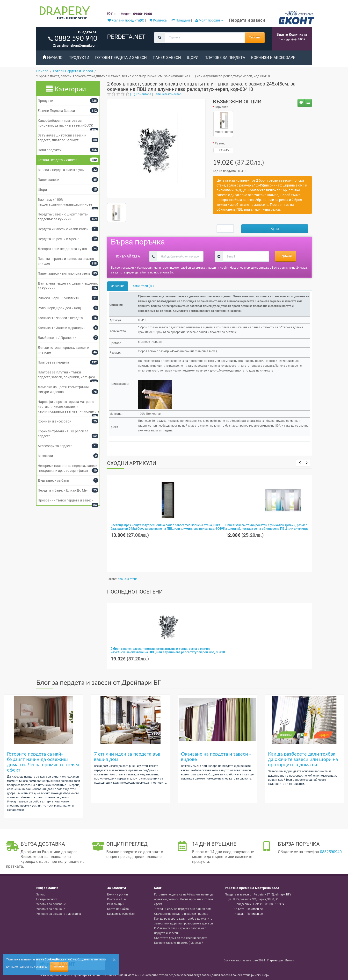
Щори (193, 58)
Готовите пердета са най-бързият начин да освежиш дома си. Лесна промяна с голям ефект (43, 762)
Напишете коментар (167, 94)
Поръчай (286, 256)
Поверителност (47, 899)
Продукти (79, 58)
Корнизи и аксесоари (273, 58)
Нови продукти (50, 150)
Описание (118, 286)
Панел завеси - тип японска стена (64, 273)
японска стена (128, 579)
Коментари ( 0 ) (143, 286)
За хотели (45, 456)
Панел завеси (167, 58)
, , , (253, 899)
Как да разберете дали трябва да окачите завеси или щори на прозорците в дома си (303, 759)
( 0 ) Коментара (141, 94)
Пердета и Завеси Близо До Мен (63, 490)
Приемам (59, 967)
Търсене (255, 37)
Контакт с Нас (117, 899)
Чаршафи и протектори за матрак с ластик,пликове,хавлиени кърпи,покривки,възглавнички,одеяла (69, 407)
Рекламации (116, 904)
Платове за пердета (225, 58)
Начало (52, 58)
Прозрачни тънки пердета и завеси (66, 500)
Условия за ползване (51, 904)
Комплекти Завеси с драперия (62, 328)
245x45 (223, 150)
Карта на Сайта (118, 909)
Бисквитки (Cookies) (121, 914)
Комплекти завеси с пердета (60, 318)
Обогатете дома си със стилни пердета (181, 938)
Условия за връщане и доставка (59, 914)
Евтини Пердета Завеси (56, 111)
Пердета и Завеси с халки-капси (63, 229)
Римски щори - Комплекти (58, 298)
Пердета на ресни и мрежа (59, 239)
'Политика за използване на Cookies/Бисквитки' (39, 959)
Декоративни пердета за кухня (62, 249)
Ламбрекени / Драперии (57, 338)
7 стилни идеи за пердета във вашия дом (127, 756)
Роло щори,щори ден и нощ (59, 308)
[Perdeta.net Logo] (64, 14)
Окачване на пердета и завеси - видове (216, 756)
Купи (275, 229)
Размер (220, 143)
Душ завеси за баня (53, 480)
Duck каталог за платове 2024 (244, 960)
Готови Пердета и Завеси (121, 58)
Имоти (290, 960)
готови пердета (169, 975)
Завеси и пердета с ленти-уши (61, 170)
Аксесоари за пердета (55, 446)
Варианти (221, 107)
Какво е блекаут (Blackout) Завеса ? (179, 943)
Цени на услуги (117, 894)
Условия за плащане (51, 909)
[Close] (114, 960)
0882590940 (331, 852)
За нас (41, 894)
